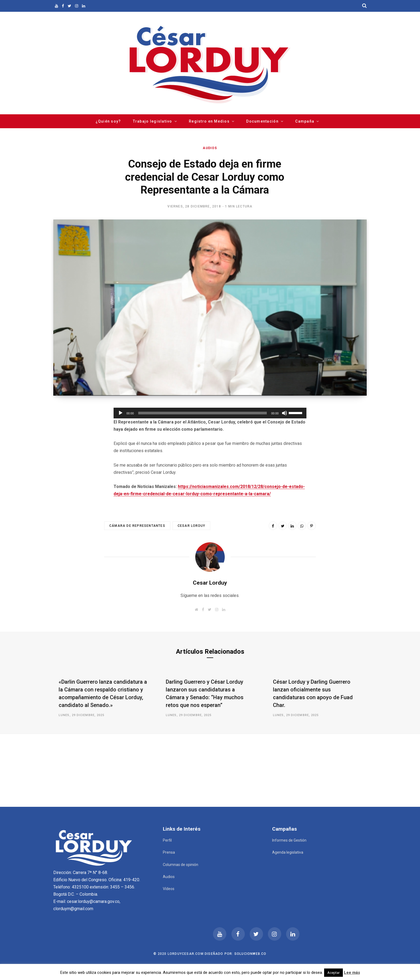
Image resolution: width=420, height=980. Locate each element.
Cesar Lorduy (191, 526)
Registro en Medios (209, 121)
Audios (210, 148)
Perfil (167, 840)
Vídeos (169, 889)
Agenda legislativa (288, 852)
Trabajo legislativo (153, 121)
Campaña (305, 121)
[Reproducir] (121, 413)
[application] (210, 413)
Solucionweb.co (250, 954)
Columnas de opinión (181, 865)
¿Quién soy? (108, 121)
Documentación (262, 121)
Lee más (352, 973)
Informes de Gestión (289, 840)
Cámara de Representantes (137, 526)
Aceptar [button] (333, 973)
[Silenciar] (284, 413)
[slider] (203, 413)
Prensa (169, 852)
